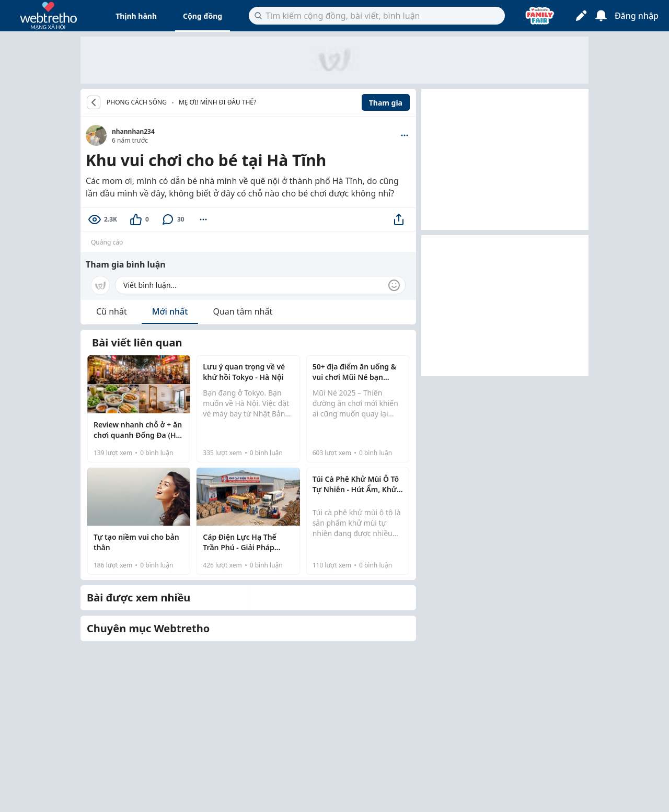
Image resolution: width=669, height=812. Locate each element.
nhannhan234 (133, 131)
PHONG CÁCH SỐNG (137, 102)
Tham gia (386, 103)
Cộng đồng (203, 16)
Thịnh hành (136, 16)
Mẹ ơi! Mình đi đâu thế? (217, 102)
